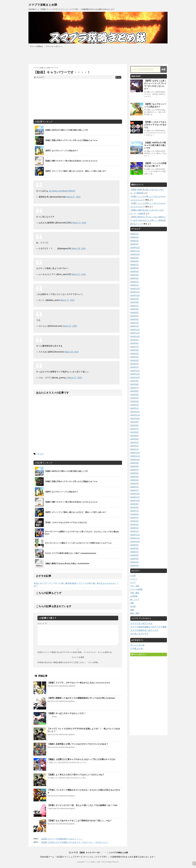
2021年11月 (135, 415)
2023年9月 (134, 340)
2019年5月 (134, 518)
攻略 (132, 603)
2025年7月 (134, 265)
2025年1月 (134, 285)
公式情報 (134, 596)
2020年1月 (134, 490)
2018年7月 (134, 552)
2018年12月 (135, 535)
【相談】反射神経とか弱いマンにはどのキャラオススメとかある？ (78, 744)
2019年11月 (135, 497)
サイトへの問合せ (36, 46)
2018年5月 (134, 559)
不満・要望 (135, 593)
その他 (133, 576)
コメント (42, 623)
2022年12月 (135, 371)
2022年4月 (134, 398)
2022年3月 (134, 401)
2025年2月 (134, 282)
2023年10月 (135, 336)
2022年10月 (135, 377)
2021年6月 (134, 432)
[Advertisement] (78, 99)
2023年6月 (134, 350)
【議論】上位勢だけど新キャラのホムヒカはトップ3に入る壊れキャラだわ (81, 759)
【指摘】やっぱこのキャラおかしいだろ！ (67, 713)
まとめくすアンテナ (139, 634)
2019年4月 (134, 521)
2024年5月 (134, 313)
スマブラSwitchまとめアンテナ (144, 630)
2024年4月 (134, 316)
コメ (118, 77)
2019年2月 (134, 528)
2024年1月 (134, 326)
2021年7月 (134, 429)
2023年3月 (134, 360)
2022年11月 (135, 374)
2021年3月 (134, 442)
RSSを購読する (139, 654)
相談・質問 (135, 613)
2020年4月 (134, 480)
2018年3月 (134, 565)
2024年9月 (134, 299)
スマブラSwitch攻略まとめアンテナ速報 (148, 627)
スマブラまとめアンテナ (141, 623)
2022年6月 (134, 391)
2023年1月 (134, 367)
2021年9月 (134, 422)
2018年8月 (134, 548)
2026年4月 (134, 234)
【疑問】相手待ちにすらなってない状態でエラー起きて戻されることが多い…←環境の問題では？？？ (148, 220)
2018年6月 (134, 555)
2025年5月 (134, 271)
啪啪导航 (140, 193)
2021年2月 (134, 446)
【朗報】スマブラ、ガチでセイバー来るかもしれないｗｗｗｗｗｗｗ (79, 683)
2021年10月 (135, 418)
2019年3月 (134, 524)
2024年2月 (134, 323)
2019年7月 (134, 511)
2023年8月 (134, 343)
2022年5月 (134, 395)
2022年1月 (134, 408)
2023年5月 (134, 354)
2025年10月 (135, 254)
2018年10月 (135, 542)
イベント (134, 579)
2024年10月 (135, 295)
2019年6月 (134, 514)
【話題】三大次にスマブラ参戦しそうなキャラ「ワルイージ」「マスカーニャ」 (75, 842)
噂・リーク (135, 600)
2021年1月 (134, 449)
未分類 (133, 606)
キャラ (40, 454)
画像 (132, 610)
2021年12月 (135, 412)
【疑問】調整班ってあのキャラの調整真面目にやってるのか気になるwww (81, 698)
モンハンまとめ (137, 645)
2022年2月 (134, 405)
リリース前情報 (136, 589)
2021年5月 (134, 436)
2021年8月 (134, 425)
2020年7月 (134, 470)
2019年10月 (135, 501)
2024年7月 (134, 306)
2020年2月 (134, 487)
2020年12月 (135, 453)
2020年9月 (134, 463)
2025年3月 (134, 278)
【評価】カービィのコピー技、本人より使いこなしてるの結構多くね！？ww (82, 805)
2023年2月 (134, 364)
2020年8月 (134, 466)
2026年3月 (134, 237)
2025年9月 (134, 258)
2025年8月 (134, 261)
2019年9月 (134, 504)
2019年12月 (135, 494)
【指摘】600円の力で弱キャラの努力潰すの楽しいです (155, 145)
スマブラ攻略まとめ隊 (43, 5)
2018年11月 (135, 538)
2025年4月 (134, 275)
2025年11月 (135, 251)
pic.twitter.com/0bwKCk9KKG (62, 191)
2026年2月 (134, 241)
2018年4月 (134, 562)
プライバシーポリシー (54, 46)
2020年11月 (135, 456)
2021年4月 (134, 439)
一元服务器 (141, 213)
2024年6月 (134, 309)
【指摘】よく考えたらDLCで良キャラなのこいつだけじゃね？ (76, 775)
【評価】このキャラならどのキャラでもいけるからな (155, 125)
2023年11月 (135, 333)
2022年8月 (134, 384)
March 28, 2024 (79, 248)
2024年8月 (134, 302)
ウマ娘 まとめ (137, 648)
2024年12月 (135, 289)
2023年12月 (135, 330)
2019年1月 (134, 531)
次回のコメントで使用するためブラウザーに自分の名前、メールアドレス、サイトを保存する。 (75, 652)
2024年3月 (134, 319)
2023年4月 (134, 357)
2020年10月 (135, 460)
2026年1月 (134, 244)
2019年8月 (134, 507)
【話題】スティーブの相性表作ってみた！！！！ (61, 839)
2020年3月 (134, 483)
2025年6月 (134, 268)
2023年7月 (134, 347)
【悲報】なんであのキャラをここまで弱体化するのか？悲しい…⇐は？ (80, 821)
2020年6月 (134, 473)
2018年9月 (134, 545)
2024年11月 (135, 292)
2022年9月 (134, 381)
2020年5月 (134, 477)
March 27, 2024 (73, 197)
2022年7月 (134, 388)
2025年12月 (135, 248)
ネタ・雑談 (135, 586)
